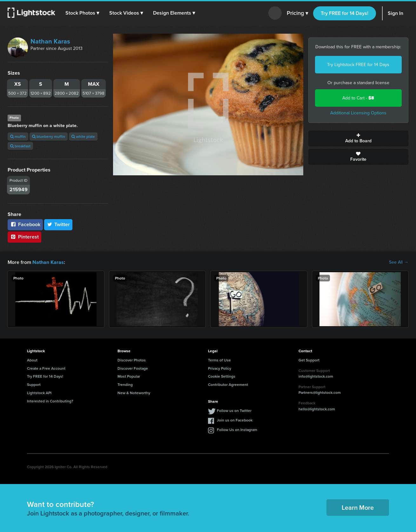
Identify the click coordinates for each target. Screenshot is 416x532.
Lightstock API (39, 393)
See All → (399, 262)
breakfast (20, 146)
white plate (83, 136)
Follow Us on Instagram (237, 429)
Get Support (309, 360)
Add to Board (359, 138)
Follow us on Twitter (234, 410)
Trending (125, 384)
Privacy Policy (220, 368)
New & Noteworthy (134, 393)
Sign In (396, 13)
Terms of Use (219, 360)
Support (34, 384)
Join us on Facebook (235, 420)
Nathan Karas (50, 41)
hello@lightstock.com (317, 409)
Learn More (358, 507)
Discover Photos (132, 360)
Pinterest (24, 237)
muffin (18, 136)
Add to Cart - (358, 98)
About (32, 360)
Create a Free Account (46, 368)
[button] (82, 13)
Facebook (25, 224)
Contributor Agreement (228, 384)
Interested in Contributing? (50, 401)
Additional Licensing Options (358, 113)
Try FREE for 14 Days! (345, 13)
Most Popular (129, 376)
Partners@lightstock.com (320, 392)
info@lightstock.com (316, 376)
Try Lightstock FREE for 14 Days (358, 65)
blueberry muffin (49, 136)
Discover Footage (133, 368)
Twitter (58, 224)
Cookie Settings (222, 376)
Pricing (297, 13)
